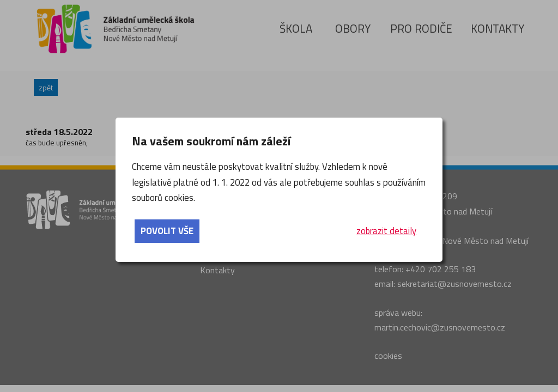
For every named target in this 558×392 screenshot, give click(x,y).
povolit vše (167, 231)
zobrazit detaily (386, 231)
